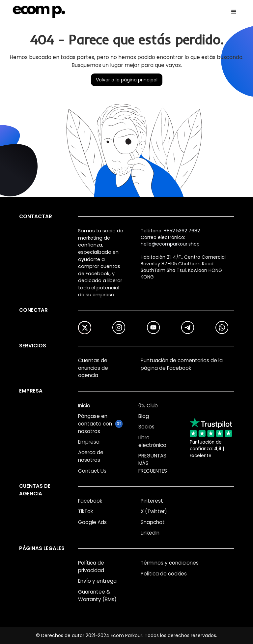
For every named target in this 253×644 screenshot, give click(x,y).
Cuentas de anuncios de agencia (93, 368)
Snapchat (153, 522)
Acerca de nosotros (91, 456)
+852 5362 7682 (182, 231)
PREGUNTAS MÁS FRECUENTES (153, 463)
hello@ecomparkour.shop (170, 244)
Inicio (84, 406)
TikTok (85, 511)
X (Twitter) (154, 511)
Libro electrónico (152, 441)
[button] (234, 12)
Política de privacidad (91, 567)
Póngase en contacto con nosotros (95, 424)
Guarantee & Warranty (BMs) (97, 596)
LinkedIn (150, 533)
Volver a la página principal (127, 80)
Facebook (90, 501)
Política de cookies (164, 574)
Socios (146, 427)
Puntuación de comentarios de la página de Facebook (182, 364)
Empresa (89, 442)
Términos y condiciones (170, 563)
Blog (144, 416)
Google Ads (92, 522)
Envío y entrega (97, 581)
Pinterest (152, 501)
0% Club (148, 406)
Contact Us (92, 471)
